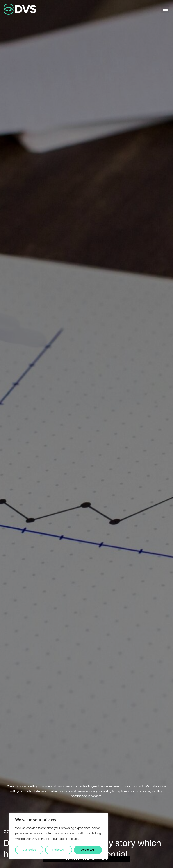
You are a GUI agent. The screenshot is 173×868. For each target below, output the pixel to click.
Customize (29, 850)
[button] (165, 9)
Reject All (59, 850)
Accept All (88, 850)
